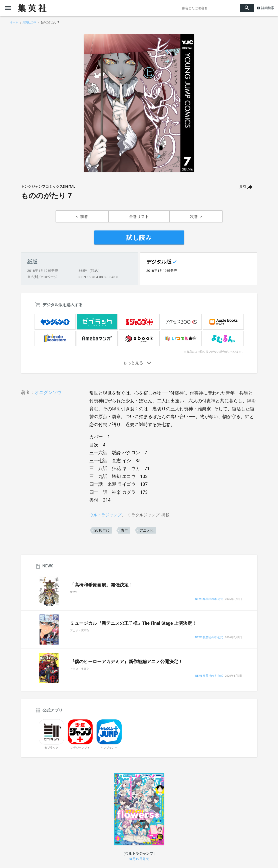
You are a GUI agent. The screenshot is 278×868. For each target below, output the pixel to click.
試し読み (139, 238)
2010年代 (102, 530)
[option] (139, 103)
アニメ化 (146, 530)
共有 (243, 187)
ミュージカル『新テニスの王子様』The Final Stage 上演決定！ (133, 623)
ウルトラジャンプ (105, 515)
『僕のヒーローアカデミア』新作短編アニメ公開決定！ (126, 662)
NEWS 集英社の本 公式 (209, 599)
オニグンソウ (48, 392)
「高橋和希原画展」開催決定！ (102, 585)
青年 (124, 530)
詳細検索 (268, 8)
